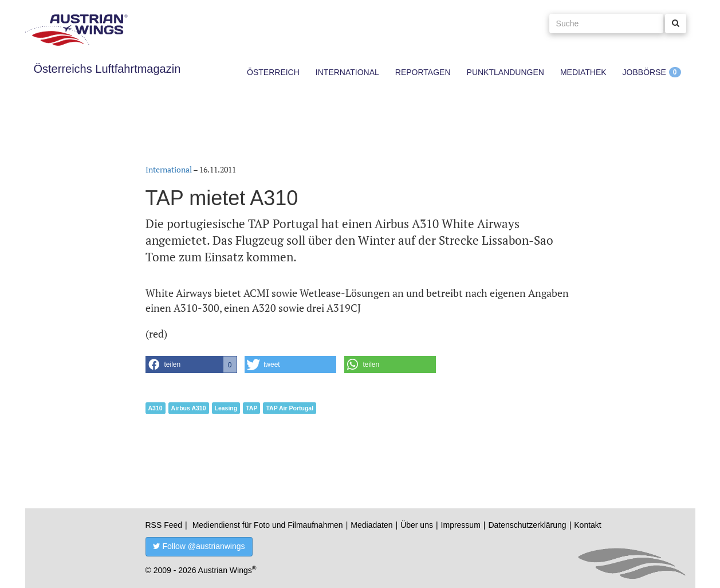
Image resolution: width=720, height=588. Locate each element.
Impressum (461, 525)
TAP (251, 408)
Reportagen (423, 72)
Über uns (417, 525)
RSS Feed (164, 525)
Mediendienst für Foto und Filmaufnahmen (268, 525)
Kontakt (587, 525)
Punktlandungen (505, 72)
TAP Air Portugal (290, 408)
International (347, 72)
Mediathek (583, 72)
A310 (156, 408)
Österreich (273, 72)
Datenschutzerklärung (527, 525)
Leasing (226, 408)
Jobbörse (644, 72)
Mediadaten (371, 525)
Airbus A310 (189, 408)
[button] (191, 364)
